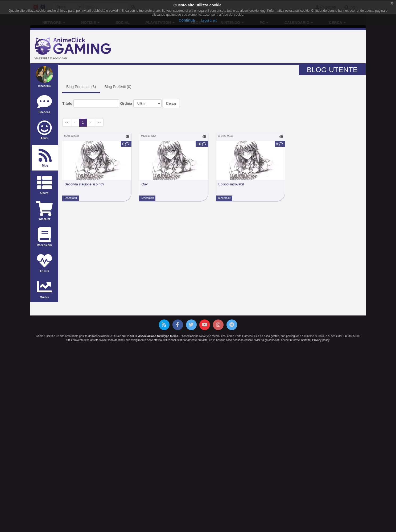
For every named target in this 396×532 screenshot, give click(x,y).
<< (67, 123)
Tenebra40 (71, 198)
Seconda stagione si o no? (84, 184)
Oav (145, 184)
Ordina (126, 103)
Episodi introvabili (232, 184)
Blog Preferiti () (118, 87)
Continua (187, 20)
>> (99, 123)
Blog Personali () (81, 87)
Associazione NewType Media (158, 336)
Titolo (67, 103)
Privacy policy (321, 340)
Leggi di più (209, 20)
